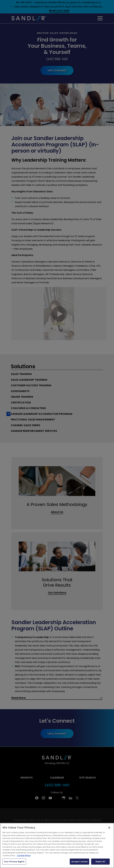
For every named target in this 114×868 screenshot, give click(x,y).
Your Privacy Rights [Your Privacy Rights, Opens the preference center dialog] (14, 862)
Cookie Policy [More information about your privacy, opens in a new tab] (24, 856)
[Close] (109, 828)
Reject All (100, 862)
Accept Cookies (79, 862)
